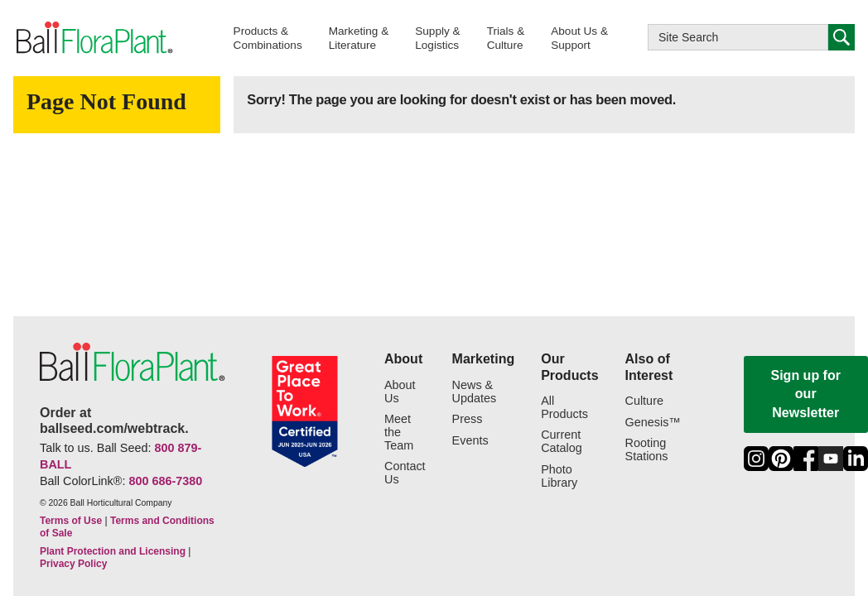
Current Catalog (562, 442)
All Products (564, 408)
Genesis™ (653, 423)
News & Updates (475, 392)
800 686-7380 (165, 481)
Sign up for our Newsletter (806, 394)
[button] (268, 38)
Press (468, 419)
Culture (644, 401)
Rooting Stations (647, 450)
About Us (400, 392)
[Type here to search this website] (738, 37)
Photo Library (559, 476)
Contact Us (405, 473)
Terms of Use (71, 521)
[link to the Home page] (93, 38)
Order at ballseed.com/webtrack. (114, 421)
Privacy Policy (73, 564)
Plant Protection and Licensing (113, 551)
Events (470, 441)
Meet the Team (399, 433)
